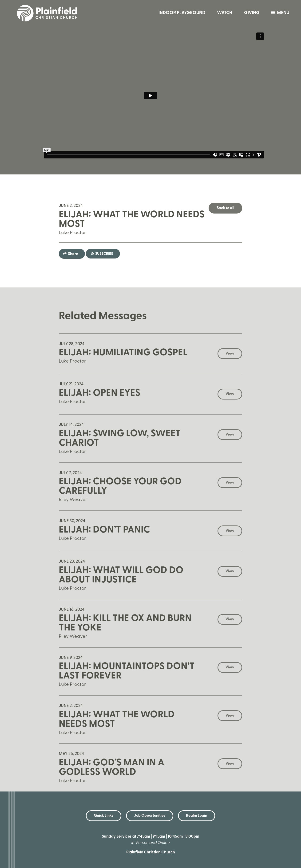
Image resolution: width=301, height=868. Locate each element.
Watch (225, 13)
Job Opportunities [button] (150, 816)
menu (279, 13)
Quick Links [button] (104, 816)
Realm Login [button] (197, 816)
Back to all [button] (225, 208)
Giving (252, 13)
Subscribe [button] (104, 254)
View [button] (230, 354)
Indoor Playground (182, 13)
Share (73, 254)
